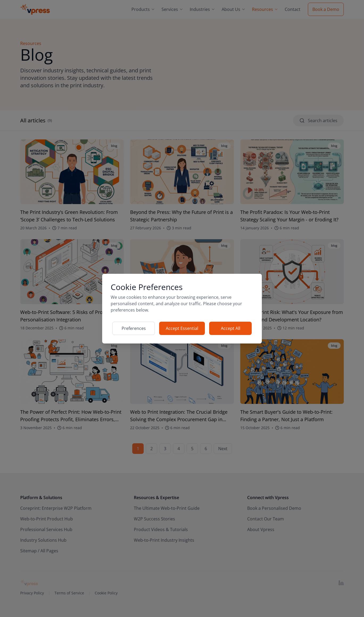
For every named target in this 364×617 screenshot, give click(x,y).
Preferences (134, 328)
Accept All (231, 328)
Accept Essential (182, 328)
